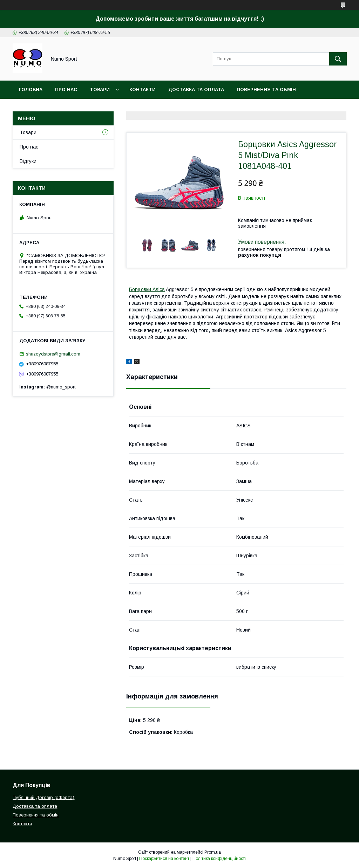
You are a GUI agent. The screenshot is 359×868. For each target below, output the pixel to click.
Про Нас (66, 89)
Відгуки (28, 161)
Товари (100, 89)
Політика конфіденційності (219, 859)
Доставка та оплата (196, 89)
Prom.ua (213, 852)
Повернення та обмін (266, 89)
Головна (31, 89)
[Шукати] (338, 59)
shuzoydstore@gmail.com (53, 354)
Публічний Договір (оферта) (43, 797)
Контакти (143, 89)
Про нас (29, 147)
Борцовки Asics (147, 289)
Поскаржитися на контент (164, 859)
